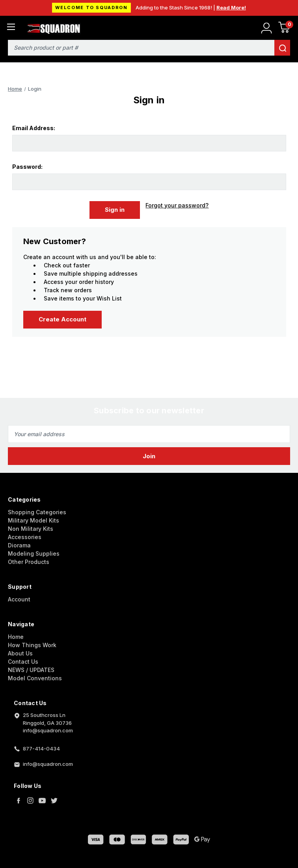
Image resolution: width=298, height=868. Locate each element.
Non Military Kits (31, 528)
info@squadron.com (48, 763)
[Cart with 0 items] (284, 29)
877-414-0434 (41, 748)
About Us (20, 653)
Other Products (29, 561)
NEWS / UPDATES (31, 669)
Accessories (25, 537)
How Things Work (32, 645)
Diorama (19, 545)
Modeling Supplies (34, 553)
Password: (27, 167)
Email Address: (34, 128)
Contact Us (23, 661)
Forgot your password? (177, 205)
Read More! (231, 7)
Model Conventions (35, 678)
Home (16, 636)
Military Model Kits (34, 520)
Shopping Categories (37, 512)
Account (19, 599)
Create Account (62, 319)
